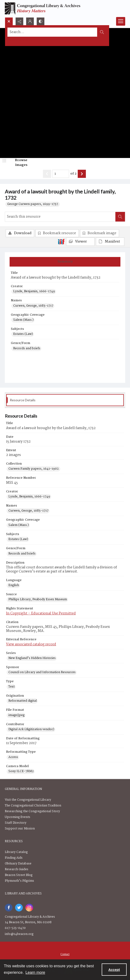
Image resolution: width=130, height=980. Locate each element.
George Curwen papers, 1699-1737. (33, 204)
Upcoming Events (18, 817)
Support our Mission (20, 829)
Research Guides (17, 869)
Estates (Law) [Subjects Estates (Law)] (23, 334)
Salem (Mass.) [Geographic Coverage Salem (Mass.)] (23, 320)
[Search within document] (120, 217)
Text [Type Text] (12, 687)
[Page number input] (61, 174)
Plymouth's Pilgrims (19, 881)
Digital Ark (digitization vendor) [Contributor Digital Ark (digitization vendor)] (31, 729)
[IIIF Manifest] (110, 242)
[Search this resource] (60, 217)
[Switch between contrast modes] (41, 21)
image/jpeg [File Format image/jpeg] (16, 715)
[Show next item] (82, 174)
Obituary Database (18, 864)
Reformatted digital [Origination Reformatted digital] (23, 701)
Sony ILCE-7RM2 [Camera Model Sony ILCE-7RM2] (21, 771)
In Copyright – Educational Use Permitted (41, 613)
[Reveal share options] (19, 21)
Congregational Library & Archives (30, 917)
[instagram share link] (29, 908)
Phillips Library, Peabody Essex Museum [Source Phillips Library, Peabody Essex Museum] (38, 600)
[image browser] (18, 163)
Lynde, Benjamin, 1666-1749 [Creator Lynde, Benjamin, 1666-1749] (34, 292)
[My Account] (30, 21)
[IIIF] (61, 241)
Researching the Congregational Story (32, 811)
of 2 (73, 174)
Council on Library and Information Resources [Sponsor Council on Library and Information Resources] (42, 672)
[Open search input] (9, 21)
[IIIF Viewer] (80, 242)
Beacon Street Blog (19, 875)
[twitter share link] (19, 908)
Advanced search (20, 41)
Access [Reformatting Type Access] (13, 757)
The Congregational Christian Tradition (33, 806)
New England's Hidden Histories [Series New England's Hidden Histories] (32, 658)
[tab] (65, 262)
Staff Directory (16, 823)
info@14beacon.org (19, 934)
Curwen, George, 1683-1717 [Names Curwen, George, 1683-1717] (33, 306)
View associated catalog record (31, 644)
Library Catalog (16, 852)
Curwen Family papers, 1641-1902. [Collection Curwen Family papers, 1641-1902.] (34, 469)
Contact (65, 954)
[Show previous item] (47, 174)
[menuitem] (65, 954)
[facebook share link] (9, 908)
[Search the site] (52, 32)
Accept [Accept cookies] (114, 970)
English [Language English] (14, 585)
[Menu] (121, 21)
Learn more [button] (35, 972)
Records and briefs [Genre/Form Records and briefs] (27, 349)
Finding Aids (14, 858)
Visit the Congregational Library (28, 800)
